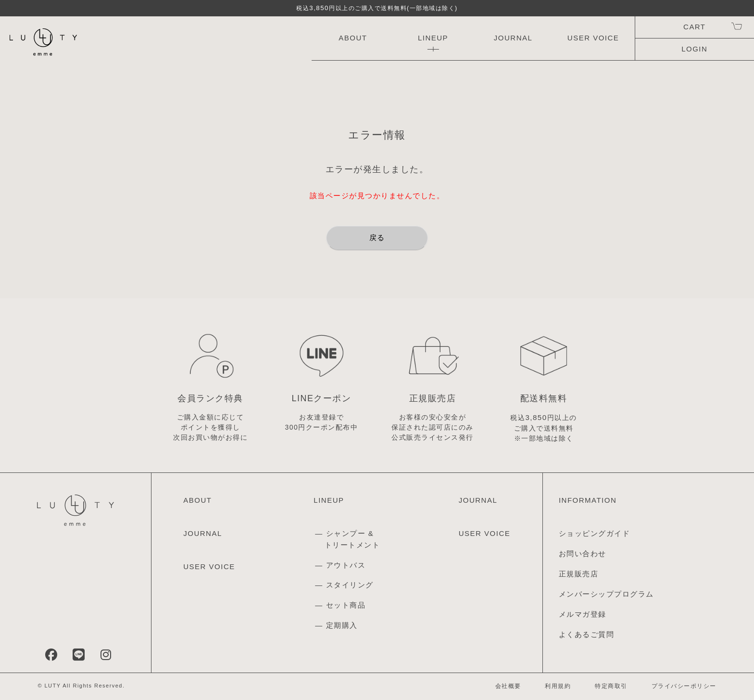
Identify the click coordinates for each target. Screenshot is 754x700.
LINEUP (433, 38)
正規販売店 (579, 574)
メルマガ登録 (583, 614)
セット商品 (346, 605)
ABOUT (353, 38)
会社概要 (508, 686)
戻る (377, 237)
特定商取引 (611, 686)
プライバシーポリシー (684, 686)
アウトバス (346, 565)
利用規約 (558, 686)
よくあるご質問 (587, 634)
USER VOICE (593, 38)
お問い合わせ (583, 554)
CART (694, 27)
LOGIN (694, 49)
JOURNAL (513, 38)
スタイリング (350, 585)
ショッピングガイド (595, 533)
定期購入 (342, 625)
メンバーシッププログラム (606, 594)
